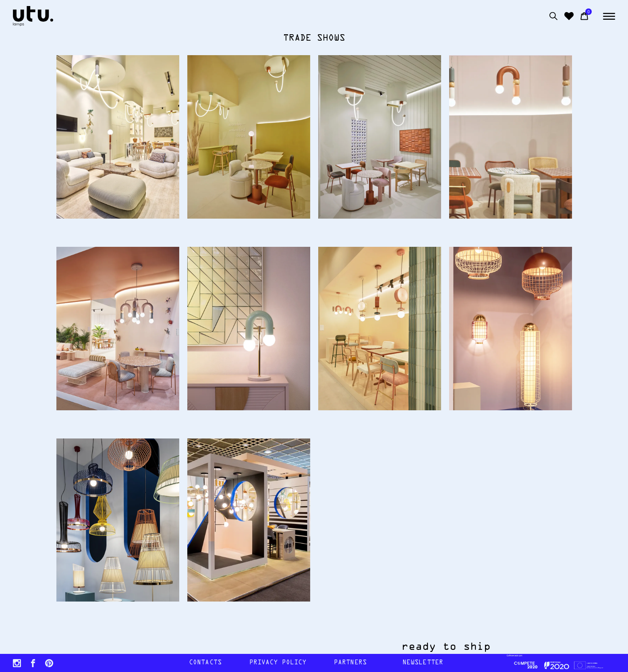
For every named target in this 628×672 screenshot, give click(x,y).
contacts (205, 663)
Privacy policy (278, 663)
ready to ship (458, 647)
